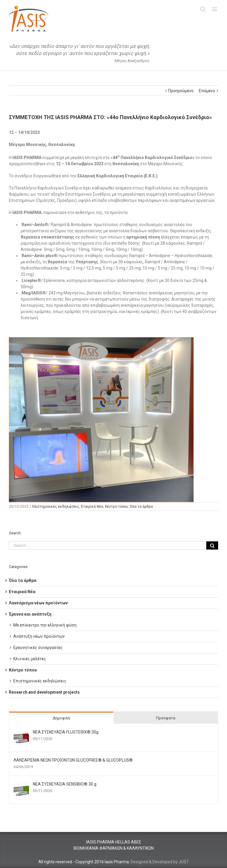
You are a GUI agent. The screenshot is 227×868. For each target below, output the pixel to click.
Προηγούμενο (181, 91)
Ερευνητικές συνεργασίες (38, 648)
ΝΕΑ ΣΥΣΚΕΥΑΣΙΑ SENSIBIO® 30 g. (65, 784)
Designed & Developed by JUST (160, 862)
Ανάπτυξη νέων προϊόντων (39, 636)
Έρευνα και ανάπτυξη (30, 614)
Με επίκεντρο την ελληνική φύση (45, 625)
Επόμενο (207, 91)
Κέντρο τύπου (116, 507)
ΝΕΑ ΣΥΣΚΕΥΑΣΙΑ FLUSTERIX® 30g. (66, 732)
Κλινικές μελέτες (30, 659)
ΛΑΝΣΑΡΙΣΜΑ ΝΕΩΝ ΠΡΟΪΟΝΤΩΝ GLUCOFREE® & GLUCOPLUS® (73, 760)
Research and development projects (44, 692)
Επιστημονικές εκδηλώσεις (56, 507)
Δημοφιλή (61, 718)
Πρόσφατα (166, 718)
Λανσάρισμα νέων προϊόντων (38, 603)
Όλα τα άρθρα (141, 507)
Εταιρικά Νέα (92, 507)
